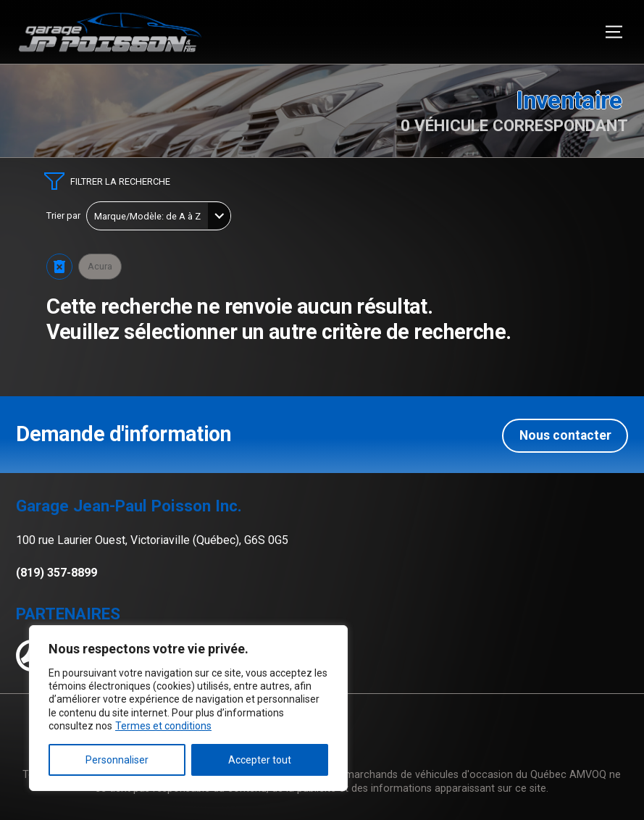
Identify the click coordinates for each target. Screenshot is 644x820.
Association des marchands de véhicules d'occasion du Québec (417, 773)
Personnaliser (117, 760)
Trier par (63, 216)
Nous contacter (565, 433)
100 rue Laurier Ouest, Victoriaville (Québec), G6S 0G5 (152, 539)
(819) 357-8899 (57, 570)
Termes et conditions (163, 726)
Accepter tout (260, 760)
